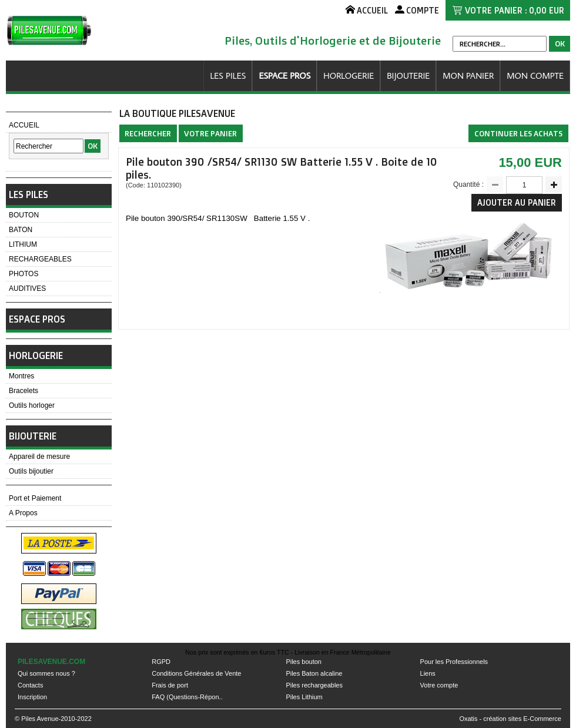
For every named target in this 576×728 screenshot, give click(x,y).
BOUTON (24, 215)
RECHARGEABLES (40, 259)
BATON (21, 230)
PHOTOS (24, 274)
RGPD (161, 662)
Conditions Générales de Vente (196, 673)
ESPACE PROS (284, 76)
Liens (428, 673)
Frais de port (170, 685)
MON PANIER (468, 76)
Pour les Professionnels (454, 662)
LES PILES (228, 76)
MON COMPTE (535, 76)
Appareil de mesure (39, 457)
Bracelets (24, 391)
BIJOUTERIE (408, 76)
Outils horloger (32, 405)
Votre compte (439, 685)
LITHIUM (23, 244)
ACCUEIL (24, 125)
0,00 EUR (547, 10)
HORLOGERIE (349, 76)
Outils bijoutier (31, 471)
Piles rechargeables (314, 685)
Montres (21, 376)
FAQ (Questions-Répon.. (187, 697)
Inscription (32, 697)
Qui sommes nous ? (46, 673)
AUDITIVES (27, 288)
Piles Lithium (304, 697)
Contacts (30, 685)
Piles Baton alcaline (314, 673)
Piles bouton (304, 662)
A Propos (23, 513)
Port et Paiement (35, 498)
